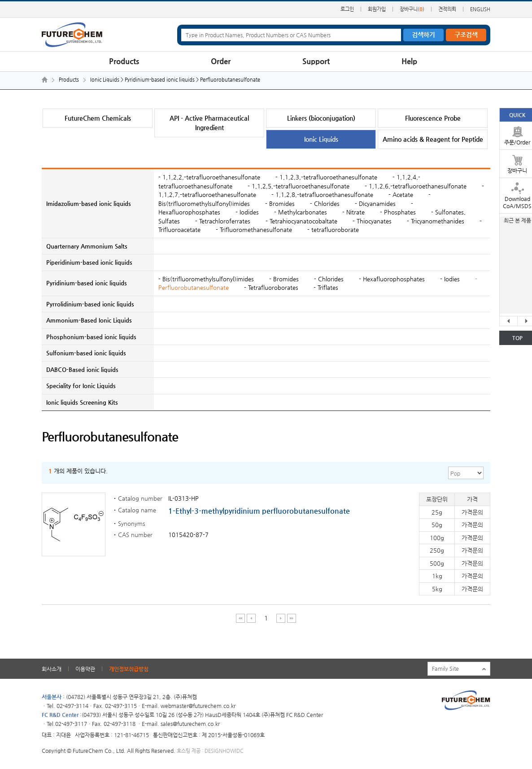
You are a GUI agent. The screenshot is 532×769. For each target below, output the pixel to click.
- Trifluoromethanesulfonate (254, 229)
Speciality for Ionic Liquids (81, 386)
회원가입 (377, 9)
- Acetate (401, 194)
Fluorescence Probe (433, 118)
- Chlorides (325, 203)
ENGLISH (480, 9)
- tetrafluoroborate (333, 229)
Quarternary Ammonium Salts (87, 246)
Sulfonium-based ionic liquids (86, 353)
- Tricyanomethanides (436, 221)
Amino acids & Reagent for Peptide (433, 139)
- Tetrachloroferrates (223, 221)
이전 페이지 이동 (251, 618)
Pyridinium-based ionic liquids (87, 283)
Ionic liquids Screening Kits (82, 402)
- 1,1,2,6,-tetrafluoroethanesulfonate (416, 186)
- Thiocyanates (372, 221)
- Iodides (247, 212)
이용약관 (85, 669)
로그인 (347, 9)
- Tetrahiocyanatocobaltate (301, 221)
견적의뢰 (447, 9)
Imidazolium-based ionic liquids (89, 203)
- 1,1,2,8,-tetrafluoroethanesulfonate (322, 194)
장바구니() (412, 9)
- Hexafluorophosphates (393, 279)
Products (124, 61)
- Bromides (280, 203)
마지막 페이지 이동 (292, 618)
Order (221, 61)
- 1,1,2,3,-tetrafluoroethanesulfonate (326, 177)
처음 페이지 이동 (241, 618)
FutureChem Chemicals (98, 118)
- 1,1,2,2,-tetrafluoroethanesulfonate (209, 177)
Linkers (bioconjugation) (321, 118)
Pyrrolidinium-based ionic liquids (90, 304)
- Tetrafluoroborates (272, 287)
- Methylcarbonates (301, 212)
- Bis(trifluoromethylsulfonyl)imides (206, 279)
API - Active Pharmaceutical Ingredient (209, 123)
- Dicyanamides (375, 203)
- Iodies (451, 279)
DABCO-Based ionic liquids (82, 369)
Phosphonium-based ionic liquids (91, 337)
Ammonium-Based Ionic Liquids (89, 320)
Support (316, 61)
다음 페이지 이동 (281, 618)
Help (409, 61)
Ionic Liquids (321, 139)
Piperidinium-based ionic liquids (89, 262)
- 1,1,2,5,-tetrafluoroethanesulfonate (299, 186)
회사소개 (52, 669)
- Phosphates (398, 212)
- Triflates (326, 287)
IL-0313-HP (183, 498)
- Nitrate (353, 212)
